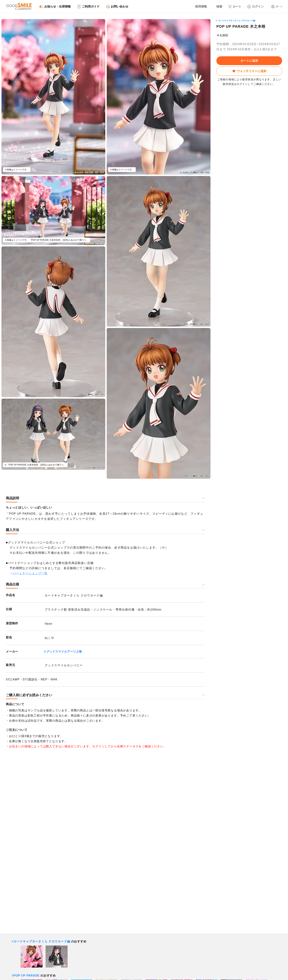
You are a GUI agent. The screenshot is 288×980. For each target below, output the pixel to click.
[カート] (235, 7)
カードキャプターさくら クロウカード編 (237, 21)
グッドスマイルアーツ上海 (64, 652)
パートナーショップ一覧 (30, 573)
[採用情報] (198, 7)
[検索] (217, 7)
